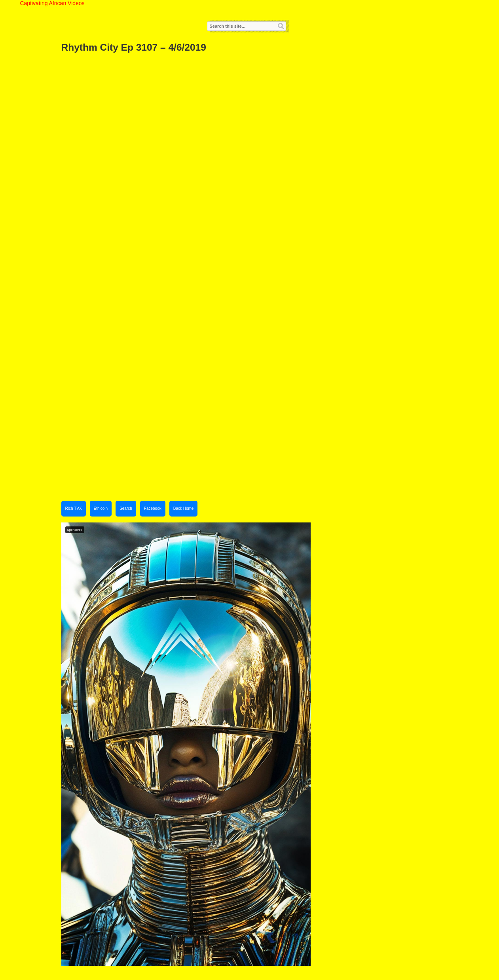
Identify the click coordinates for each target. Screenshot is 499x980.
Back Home (184, 508)
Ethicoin (101, 508)
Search (126, 508)
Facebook (153, 508)
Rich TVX (74, 508)
